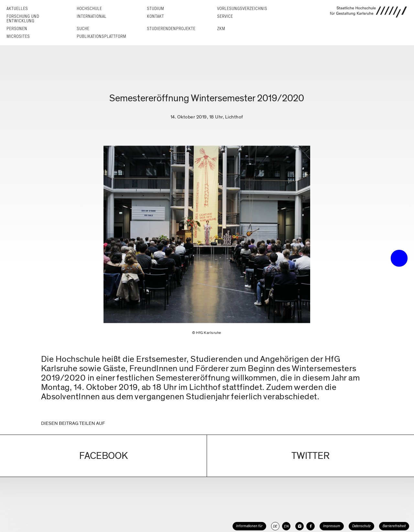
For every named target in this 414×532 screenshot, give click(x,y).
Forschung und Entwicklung (23, 19)
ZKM (221, 29)
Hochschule (89, 9)
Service (225, 16)
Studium (155, 9)
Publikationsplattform (101, 36)
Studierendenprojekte (171, 29)
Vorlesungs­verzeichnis (242, 9)
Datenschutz (361, 526)
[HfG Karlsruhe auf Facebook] (310, 526)
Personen (17, 29)
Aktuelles (17, 9)
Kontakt (155, 16)
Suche (83, 29)
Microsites (18, 36)
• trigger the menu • (399, 258)
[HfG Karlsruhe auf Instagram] (300, 526)
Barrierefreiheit (394, 526)
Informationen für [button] (249, 526)
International (92, 16)
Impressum (332, 526)
